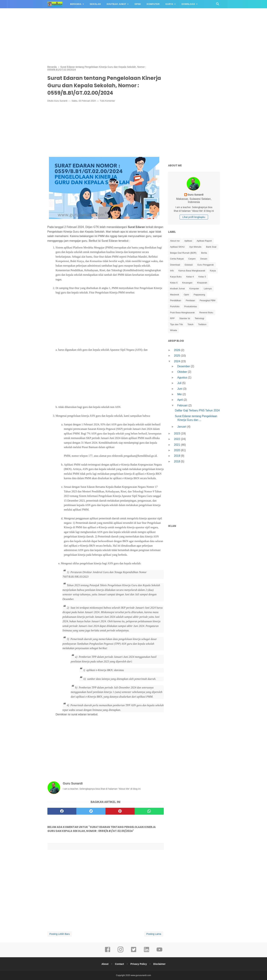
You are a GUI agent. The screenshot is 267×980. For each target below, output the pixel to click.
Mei (180, 394)
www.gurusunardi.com (141, 975)
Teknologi (199, 318)
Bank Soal (211, 247)
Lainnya (208, 289)
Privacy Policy (139, 964)
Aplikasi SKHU (177, 247)
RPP (172, 318)
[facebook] (62, 811)
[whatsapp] (149, 811)
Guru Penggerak (206, 265)
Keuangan (187, 283)
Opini (138, 4)
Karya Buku (176, 277)
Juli (180, 383)
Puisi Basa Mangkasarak (182, 312)
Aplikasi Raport (204, 241)
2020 (177, 450)
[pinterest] (120, 811)
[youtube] (159, 952)
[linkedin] (147, 952)
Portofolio (175, 306)
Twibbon (202, 324)
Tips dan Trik (177, 324)
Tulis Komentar (107, 101)
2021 (177, 445)
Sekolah (95, 4)
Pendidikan (176, 300)
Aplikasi (188, 241)
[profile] (194, 190)
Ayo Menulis (195, 247)
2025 (177, 356)
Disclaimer (159, 964)
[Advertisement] (134, 36)
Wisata (174, 330)
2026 (177, 350)
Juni (180, 389)
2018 (177, 461)
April (180, 400)
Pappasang (199, 295)
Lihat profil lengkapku (194, 217)
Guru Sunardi (61, 101)
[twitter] (91, 811)
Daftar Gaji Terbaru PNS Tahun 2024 (197, 410)
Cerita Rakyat (177, 259)
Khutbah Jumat (117, 4)
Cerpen (192, 259)
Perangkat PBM (207, 300)
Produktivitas (190, 306)
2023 (177, 434)
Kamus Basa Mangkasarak (192, 271)
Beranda (76, 4)
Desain (204, 259)
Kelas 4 (190, 277)
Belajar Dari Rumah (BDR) (183, 253)
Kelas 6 (174, 283)
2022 (177, 439)
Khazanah (202, 283)
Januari (182, 427)
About (105, 964)
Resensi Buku (206, 312)
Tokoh (190, 324)
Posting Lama (154, 934)
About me (175, 241)
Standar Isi (185, 318)
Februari (183, 405)
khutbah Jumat (177, 289)
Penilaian (190, 300)
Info (172, 271)
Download (188, 4)
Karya (169, 4)
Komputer (153, 4)
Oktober (182, 372)
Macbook (175, 295)
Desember (184, 366)
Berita (204, 253)
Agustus (183, 377)
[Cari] (218, 5)
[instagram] (120, 952)
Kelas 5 (202, 277)
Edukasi (189, 265)
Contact (119, 964)
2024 (177, 361)
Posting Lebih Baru (60, 934)
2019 (177, 456)
